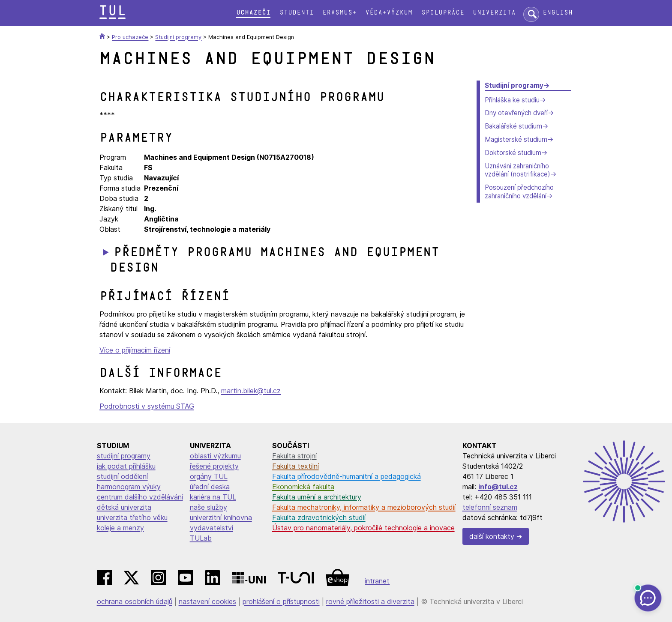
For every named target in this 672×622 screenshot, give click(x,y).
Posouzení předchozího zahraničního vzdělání (519, 192)
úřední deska (210, 487)
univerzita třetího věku (132, 517)
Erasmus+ (339, 13)
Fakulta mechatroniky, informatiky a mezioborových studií (364, 507)
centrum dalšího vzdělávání (140, 497)
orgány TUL (209, 476)
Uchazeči (253, 13)
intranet (377, 581)
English (558, 13)
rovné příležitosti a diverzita (370, 601)
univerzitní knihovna (221, 517)
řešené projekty (214, 466)
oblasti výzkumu (215, 456)
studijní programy (124, 456)
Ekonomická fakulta (303, 487)
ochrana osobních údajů (135, 601)
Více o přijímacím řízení (135, 350)
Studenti (297, 13)
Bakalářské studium (513, 126)
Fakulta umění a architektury (317, 497)
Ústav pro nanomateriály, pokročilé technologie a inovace (363, 528)
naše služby (208, 507)
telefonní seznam (490, 507)
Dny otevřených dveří (516, 113)
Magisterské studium (516, 139)
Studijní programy (514, 85)
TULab (201, 538)
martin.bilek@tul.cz (251, 391)
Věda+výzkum (389, 13)
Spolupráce (443, 13)
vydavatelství (211, 528)
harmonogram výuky (129, 487)
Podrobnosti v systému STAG (147, 406)
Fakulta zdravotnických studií (319, 517)
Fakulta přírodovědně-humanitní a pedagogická (346, 476)
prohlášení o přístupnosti (281, 601)
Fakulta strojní (294, 456)
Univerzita (494, 13)
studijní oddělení (122, 476)
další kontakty (492, 536)
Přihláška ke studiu (512, 100)
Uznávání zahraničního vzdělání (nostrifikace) (517, 170)
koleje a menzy (120, 528)
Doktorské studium (513, 153)
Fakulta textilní (295, 466)
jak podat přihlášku (126, 466)
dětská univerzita (124, 507)
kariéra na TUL (213, 497)
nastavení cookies (207, 601)
